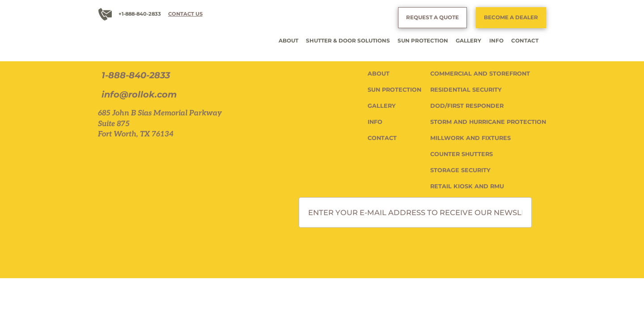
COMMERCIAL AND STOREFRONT (480, 74)
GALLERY (468, 41)
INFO (496, 41)
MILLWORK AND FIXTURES (470, 138)
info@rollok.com (139, 95)
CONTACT (525, 41)
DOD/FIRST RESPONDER (467, 106)
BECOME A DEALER (511, 17)
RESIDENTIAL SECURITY (466, 90)
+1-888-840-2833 (140, 14)
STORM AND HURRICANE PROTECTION (488, 122)
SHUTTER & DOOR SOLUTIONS (348, 41)
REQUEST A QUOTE (432, 17)
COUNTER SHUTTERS (462, 154)
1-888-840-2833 (136, 75)
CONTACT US (185, 14)
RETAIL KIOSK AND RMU (467, 186)
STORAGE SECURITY (460, 170)
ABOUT (288, 41)
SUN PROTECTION (423, 41)
